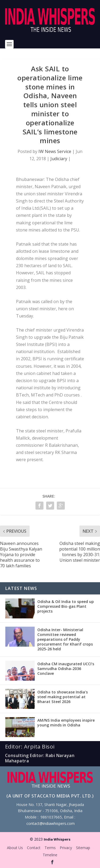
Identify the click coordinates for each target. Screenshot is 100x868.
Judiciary (59, 159)
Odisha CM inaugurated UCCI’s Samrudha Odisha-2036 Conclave (66, 669)
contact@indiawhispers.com (51, 823)
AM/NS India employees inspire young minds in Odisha (66, 723)
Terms (50, 848)
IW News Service (55, 151)
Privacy (66, 848)
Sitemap (83, 848)
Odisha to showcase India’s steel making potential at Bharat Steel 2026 (63, 697)
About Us (15, 848)
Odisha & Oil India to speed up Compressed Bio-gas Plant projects (66, 606)
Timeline (50, 855)
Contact (34, 848)
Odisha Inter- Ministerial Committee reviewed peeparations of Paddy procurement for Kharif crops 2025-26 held (65, 639)
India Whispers (57, 839)
